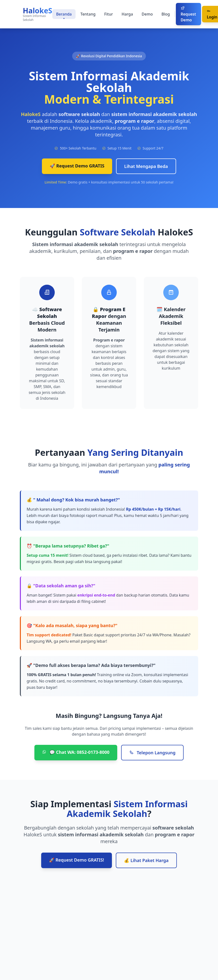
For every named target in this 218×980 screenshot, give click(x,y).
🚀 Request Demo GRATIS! (76, 860)
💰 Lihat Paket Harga (146, 860)
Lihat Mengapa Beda (146, 166)
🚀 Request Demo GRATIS (77, 166)
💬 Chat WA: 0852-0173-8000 (76, 752)
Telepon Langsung (152, 753)
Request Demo (188, 14)
